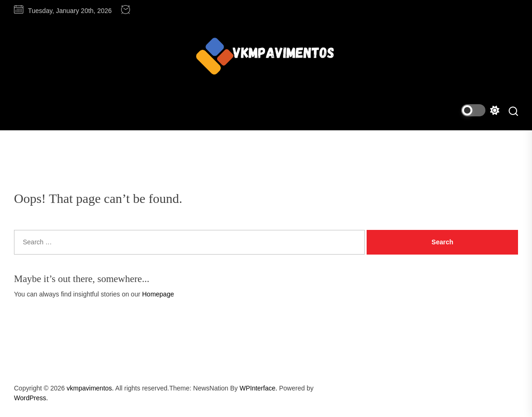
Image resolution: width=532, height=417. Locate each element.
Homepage (158, 294)
